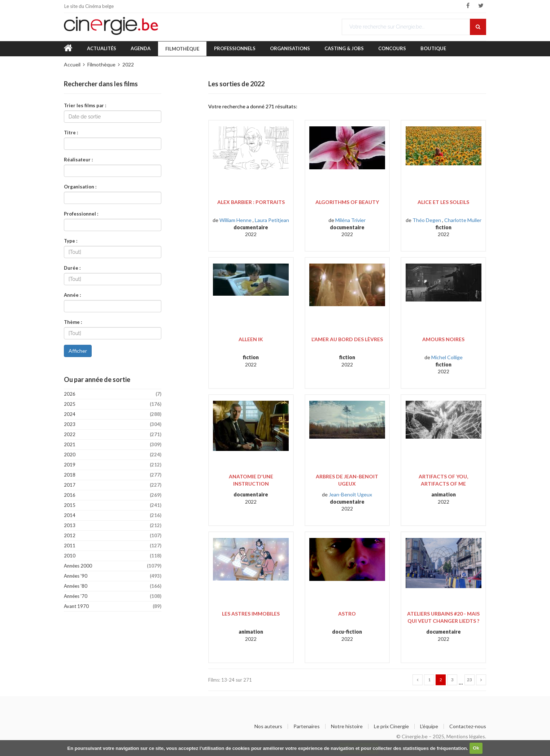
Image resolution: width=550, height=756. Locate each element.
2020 (113, 455)
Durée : (72, 268)
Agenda (141, 48)
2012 (113, 536)
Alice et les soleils (443, 202)
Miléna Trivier (350, 220)
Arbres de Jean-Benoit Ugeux (347, 480)
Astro (347, 614)
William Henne (235, 220)
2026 (113, 394)
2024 (113, 414)
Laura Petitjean (272, 220)
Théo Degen (427, 220)
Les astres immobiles (251, 614)
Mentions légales (466, 736)
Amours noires (443, 339)
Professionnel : (81, 214)
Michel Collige (447, 357)
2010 (113, 556)
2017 (113, 485)
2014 (113, 515)
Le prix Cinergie (391, 726)
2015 (113, 505)
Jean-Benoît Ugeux (350, 494)
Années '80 (113, 586)
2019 (113, 465)
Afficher (78, 351)
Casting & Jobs (344, 48)
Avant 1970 (113, 606)
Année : (72, 295)
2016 (113, 495)
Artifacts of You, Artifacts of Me (443, 480)
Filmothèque (182, 49)
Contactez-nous (468, 726)
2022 (128, 64)
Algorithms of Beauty (347, 202)
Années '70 (113, 596)
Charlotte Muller (463, 220)
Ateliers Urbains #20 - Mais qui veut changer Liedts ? (443, 617)
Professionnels (235, 48)
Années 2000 (113, 566)
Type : (71, 241)
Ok (476, 748)
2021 (113, 445)
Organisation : (80, 186)
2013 (113, 525)
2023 (113, 424)
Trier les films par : (85, 105)
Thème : (73, 322)
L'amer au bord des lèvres (347, 339)
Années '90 (113, 576)
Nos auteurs (268, 726)
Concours (392, 48)
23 (470, 680)
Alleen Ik (251, 339)
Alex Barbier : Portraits (251, 202)
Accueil (72, 64)
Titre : (71, 132)
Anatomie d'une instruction (251, 480)
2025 (113, 404)
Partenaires (307, 726)
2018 (113, 475)
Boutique (433, 48)
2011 (113, 546)
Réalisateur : (78, 159)
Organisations (290, 48)
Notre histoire (347, 726)
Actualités (102, 48)
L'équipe (429, 726)
